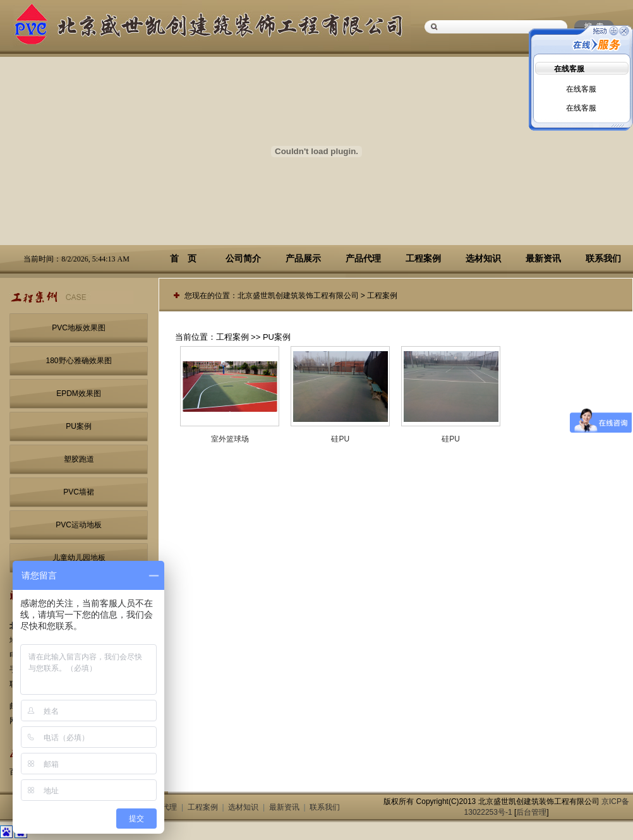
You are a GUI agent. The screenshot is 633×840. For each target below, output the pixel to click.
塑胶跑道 (79, 459)
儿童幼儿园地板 (79, 558)
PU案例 (79, 426)
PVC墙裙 (79, 492)
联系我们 (603, 258)
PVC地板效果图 (79, 328)
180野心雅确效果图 (78, 361)
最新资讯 (543, 258)
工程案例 (423, 258)
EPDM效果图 (79, 393)
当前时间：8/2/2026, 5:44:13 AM (76, 259)
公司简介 (243, 258)
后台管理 (531, 812)
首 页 (183, 258)
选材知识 (483, 258)
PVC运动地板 (79, 525)
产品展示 (303, 258)
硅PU (340, 439)
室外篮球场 (230, 439)
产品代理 (363, 258)
